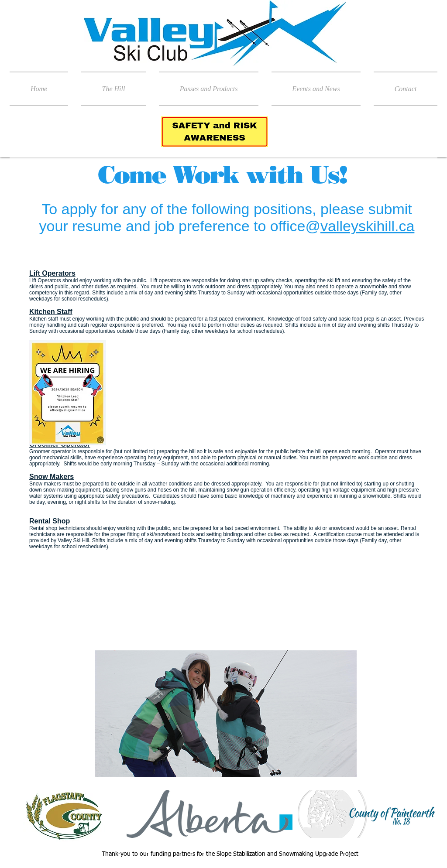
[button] (113, 89)
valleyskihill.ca (367, 226)
